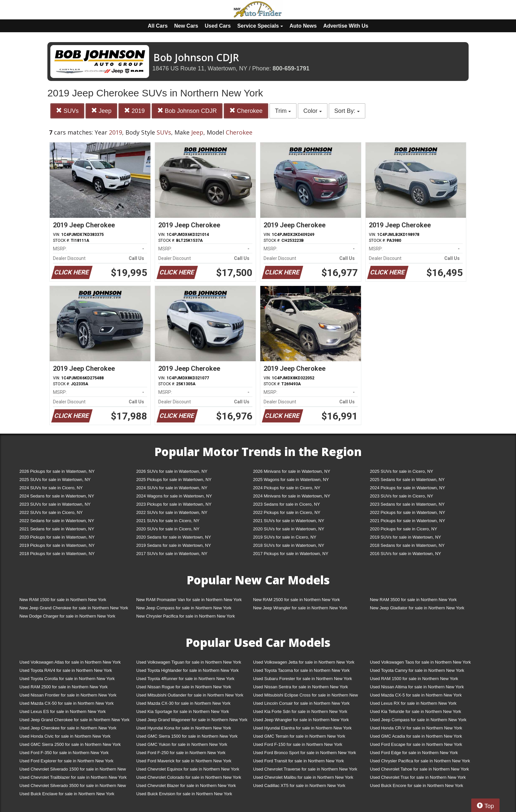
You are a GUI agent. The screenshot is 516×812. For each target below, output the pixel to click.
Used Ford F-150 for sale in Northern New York (298, 744)
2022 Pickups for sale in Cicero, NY (287, 512)
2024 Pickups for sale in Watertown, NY (408, 488)
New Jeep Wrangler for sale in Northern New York (300, 608)
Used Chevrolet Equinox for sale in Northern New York (188, 769)
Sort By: (347, 111)
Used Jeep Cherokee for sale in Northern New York (68, 728)
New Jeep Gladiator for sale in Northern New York (417, 608)
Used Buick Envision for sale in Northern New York (184, 794)
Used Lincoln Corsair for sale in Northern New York (301, 703)
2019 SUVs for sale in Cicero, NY (285, 537)
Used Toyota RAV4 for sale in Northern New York (66, 670)
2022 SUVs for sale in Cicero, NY (51, 512)
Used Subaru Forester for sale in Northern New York (303, 679)
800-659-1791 (291, 68)
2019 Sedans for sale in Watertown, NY (174, 545)
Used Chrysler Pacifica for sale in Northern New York (420, 761)
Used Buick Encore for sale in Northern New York (416, 786)
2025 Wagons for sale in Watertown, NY (291, 480)
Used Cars (218, 26)
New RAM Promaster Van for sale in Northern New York (189, 600)
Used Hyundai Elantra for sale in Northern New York (302, 728)
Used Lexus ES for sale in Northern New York (63, 711)
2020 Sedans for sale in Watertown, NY (174, 537)
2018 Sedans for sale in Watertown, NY (407, 545)
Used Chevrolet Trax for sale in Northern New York (418, 777)
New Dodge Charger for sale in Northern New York (67, 616)
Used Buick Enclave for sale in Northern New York (67, 794)
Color (313, 111)
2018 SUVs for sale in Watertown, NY (289, 545)
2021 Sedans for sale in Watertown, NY (57, 529)
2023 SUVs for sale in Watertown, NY (55, 504)
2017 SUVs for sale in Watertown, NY (172, 554)
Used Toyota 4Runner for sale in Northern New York (185, 679)
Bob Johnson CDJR (187, 111)
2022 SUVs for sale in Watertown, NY (172, 512)
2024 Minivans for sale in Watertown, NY (292, 496)
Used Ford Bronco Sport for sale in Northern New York (305, 753)
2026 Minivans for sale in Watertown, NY (292, 471)
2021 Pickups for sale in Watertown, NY (408, 521)
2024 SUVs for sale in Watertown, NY (172, 488)
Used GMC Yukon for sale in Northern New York (182, 744)
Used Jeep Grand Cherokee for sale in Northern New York (75, 720)
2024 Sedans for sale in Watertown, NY (57, 496)
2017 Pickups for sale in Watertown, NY (291, 554)
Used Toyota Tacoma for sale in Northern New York (301, 670)
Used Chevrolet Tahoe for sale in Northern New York (419, 769)
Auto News (303, 26)
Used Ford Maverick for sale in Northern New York (184, 761)
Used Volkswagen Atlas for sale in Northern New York (70, 662)
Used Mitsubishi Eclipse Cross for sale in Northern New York (306, 696)
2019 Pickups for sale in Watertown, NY (57, 545)
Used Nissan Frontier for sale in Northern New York (68, 695)
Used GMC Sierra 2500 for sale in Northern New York (70, 744)
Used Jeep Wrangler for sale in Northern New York (301, 720)
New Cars (186, 26)
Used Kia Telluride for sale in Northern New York (415, 711)
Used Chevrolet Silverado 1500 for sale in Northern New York (73, 770)
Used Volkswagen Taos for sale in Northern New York (420, 662)
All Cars (158, 26)
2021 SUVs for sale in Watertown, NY (289, 521)
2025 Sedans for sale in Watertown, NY (407, 480)
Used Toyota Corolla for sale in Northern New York (67, 679)
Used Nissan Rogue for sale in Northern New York (184, 687)
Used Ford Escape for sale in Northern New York (416, 744)
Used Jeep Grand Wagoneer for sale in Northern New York (192, 720)
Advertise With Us (346, 26)
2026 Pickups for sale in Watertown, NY (57, 471)
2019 (134, 111)
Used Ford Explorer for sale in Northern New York (66, 761)
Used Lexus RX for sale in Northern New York (413, 703)
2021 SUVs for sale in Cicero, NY (168, 521)
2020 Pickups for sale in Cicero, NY (403, 529)
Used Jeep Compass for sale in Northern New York (418, 720)
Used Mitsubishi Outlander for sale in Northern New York (190, 695)
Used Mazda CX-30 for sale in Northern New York (183, 703)
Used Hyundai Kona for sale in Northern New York (184, 728)
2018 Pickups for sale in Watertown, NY (57, 554)
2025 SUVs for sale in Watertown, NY (55, 480)
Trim (283, 111)
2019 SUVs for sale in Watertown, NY (405, 537)
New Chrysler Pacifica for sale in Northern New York (186, 616)
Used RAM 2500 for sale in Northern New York (64, 687)
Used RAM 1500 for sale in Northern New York (414, 679)
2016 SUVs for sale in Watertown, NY (405, 554)
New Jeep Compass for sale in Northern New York (184, 608)
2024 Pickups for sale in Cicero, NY (287, 488)
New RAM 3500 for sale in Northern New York (413, 600)
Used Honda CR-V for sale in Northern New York (416, 728)
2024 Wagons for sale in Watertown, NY (174, 496)
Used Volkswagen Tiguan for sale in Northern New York (189, 662)
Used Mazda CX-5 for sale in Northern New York (416, 695)
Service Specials (260, 26)
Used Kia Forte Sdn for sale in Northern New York (300, 711)
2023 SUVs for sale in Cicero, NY (401, 496)
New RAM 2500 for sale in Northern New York (297, 600)
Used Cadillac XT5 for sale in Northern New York (299, 786)
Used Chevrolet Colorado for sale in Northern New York (189, 777)
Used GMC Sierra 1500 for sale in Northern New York (187, 736)
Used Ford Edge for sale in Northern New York (414, 753)
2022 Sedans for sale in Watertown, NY (57, 521)
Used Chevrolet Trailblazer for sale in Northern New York (73, 777)
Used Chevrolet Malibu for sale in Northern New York (303, 777)
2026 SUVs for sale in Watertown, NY (172, 471)
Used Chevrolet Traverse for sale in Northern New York (305, 769)
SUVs (67, 111)
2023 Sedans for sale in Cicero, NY (286, 504)
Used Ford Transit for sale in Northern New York (298, 761)
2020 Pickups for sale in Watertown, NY (57, 537)
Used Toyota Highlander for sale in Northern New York (187, 670)
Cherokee (246, 111)
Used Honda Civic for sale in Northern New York (65, 736)
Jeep (101, 111)
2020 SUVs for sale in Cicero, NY (168, 529)
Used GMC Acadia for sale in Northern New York (416, 736)
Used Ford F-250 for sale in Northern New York (181, 753)
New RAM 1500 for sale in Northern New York (63, 600)
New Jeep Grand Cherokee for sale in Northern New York (74, 608)
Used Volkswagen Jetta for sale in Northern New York (304, 662)
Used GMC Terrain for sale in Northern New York (299, 736)
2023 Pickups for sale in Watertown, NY (174, 504)
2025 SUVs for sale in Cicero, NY (401, 471)
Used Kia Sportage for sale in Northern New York (183, 711)
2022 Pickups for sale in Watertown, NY (408, 512)
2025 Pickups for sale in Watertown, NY (174, 480)
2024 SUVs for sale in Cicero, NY (51, 488)
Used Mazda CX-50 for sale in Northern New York (66, 703)
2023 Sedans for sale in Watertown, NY (407, 504)
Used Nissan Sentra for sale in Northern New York (300, 687)
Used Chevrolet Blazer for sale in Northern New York (186, 786)
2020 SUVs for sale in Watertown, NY (289, 529)
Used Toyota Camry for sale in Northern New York (417, 670)
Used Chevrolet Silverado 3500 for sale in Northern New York (73, 787)
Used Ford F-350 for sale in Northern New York (64, 753)
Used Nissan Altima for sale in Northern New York (417, 687)
